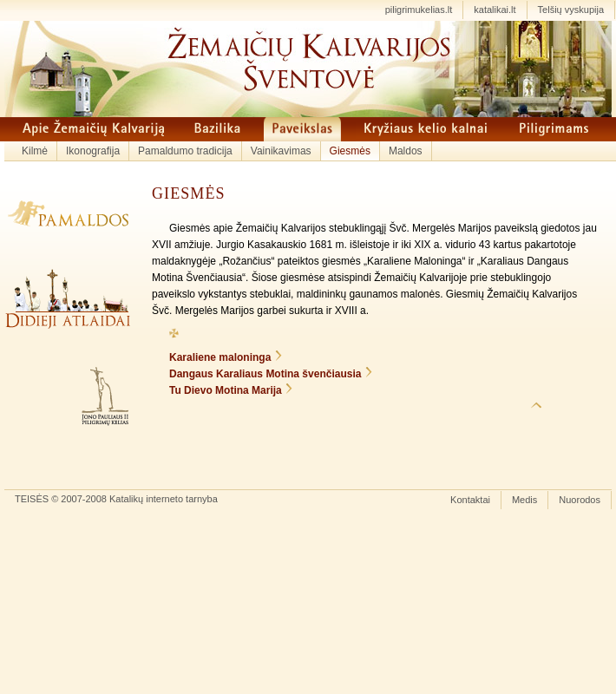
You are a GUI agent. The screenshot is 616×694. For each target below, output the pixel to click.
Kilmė (35, 151)
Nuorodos (580, 500)
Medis (524, 500)
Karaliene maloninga (220, 357)
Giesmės (350, 151)
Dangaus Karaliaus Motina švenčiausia (265, 374)
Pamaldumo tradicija (185, 151)
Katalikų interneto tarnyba (164, 499)
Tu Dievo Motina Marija (226, 390)
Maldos (406, 151)
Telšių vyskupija (571, 10)
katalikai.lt (495, 10)
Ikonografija (93, 151)
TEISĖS (32, 499)
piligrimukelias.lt (419, 10)
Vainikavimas (281, 151)
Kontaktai (470, 500)
